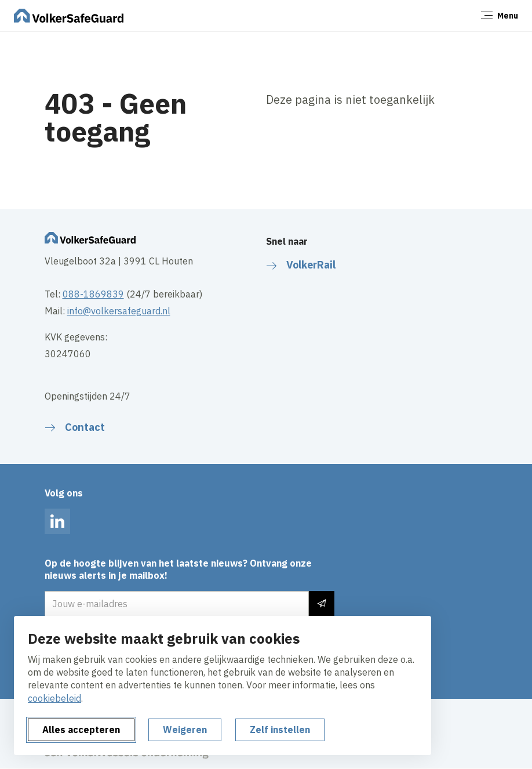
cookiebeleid (54, 698)
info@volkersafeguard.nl (119, 311)
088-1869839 (93, 294)
